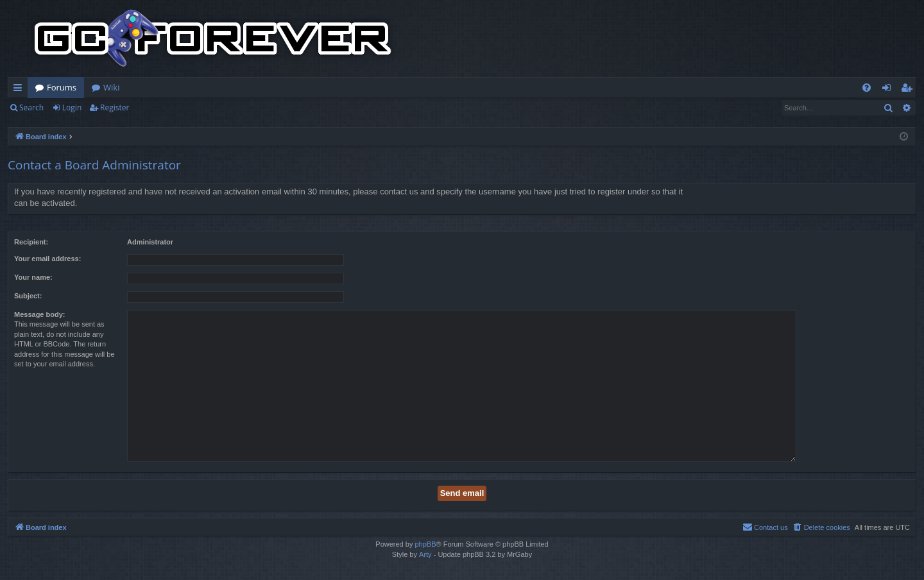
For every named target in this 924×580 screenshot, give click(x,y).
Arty (425, 554)
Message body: (39, 314)
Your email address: (47, 259)
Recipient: (31, 242)
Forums (62, 87)
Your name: (33, 277)
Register (115, 107)
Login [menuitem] (889, 90)
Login (72, 107)
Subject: (28, 296)
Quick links (20, 90)
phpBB (425, 544)
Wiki (111, 87)
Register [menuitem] (909, 90)
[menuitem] (867, 88)
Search (31, 107)
